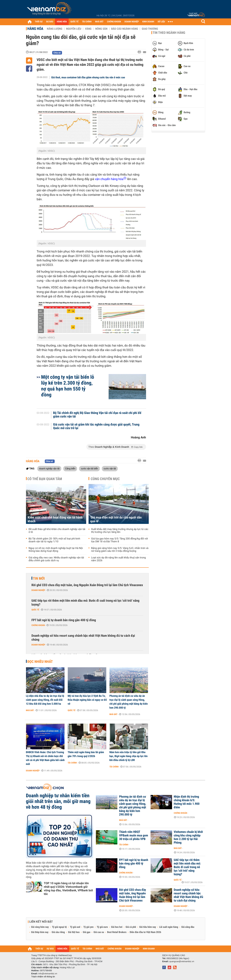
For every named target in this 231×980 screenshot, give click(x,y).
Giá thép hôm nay (40, 932)
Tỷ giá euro (102, 927)
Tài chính (72, 763)
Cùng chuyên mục (105, 479)
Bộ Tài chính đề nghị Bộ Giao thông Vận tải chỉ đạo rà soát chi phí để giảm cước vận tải (97, 415)
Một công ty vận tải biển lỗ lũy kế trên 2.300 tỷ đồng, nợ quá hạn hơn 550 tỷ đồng (68, 386)
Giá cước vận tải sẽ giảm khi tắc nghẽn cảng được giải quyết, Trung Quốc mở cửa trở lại (96, 426)
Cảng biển (70, 468)
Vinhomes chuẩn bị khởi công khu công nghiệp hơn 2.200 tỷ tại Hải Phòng (188, 837)
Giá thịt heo (74, 932)
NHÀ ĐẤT (99, 22)
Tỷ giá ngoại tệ (59, 927)
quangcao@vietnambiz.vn (182, 961)
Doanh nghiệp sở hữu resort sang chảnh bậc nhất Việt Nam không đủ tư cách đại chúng (83, 638)
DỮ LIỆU (161, 22)
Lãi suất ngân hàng (169, 927)
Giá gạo (87, 932)
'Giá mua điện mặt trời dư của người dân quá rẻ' (116, 519)
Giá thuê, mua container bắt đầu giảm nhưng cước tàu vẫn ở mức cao (88, 77)
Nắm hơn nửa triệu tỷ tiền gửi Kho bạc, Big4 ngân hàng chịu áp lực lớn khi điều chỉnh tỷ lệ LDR (129, 756)
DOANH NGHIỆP (132, 22)
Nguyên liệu (74, 29)
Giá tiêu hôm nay (148, 927)
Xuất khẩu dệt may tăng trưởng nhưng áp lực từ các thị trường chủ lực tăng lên (120, 531)
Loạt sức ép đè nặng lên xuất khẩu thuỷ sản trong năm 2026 (119, 559)
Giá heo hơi (117, 927)
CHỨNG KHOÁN (114, 22)
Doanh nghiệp (38, 590)
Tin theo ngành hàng (169, 33)
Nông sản (101, 29)
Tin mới (39, 578)
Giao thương (150, 29)
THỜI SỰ (39, 22)
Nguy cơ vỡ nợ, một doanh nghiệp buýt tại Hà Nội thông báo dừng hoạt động (56, 550)
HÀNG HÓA (62, 22)
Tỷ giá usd (75, 927)
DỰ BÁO (50, 22)
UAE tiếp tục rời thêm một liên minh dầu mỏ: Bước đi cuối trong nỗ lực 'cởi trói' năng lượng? (85, 603)
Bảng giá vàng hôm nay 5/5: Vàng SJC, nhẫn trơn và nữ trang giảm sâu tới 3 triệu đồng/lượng (120, 550)
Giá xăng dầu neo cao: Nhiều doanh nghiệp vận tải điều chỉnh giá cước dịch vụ (56, 559)
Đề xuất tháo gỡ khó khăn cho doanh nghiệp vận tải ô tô (57, 531)
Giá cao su (99, 932)
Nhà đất (30, 710)
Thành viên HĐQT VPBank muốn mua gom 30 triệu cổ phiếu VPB (134, 836)
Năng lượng (55, 29)
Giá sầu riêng (58, 932)
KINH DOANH (148, 22)
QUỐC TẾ (74, 22)
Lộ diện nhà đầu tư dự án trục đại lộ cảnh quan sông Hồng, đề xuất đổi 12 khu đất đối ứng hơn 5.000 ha (45, 700)
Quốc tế (35, 610)
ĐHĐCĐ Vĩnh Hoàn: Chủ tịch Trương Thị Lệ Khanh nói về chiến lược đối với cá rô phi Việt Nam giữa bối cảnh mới (45, 758)
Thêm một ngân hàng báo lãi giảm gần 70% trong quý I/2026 (86, 754)
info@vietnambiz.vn (48, 974)
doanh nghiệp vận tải (49, 468)
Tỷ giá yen (88, 927)
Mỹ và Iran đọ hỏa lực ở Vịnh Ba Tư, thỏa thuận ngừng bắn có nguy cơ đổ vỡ (87, 700)
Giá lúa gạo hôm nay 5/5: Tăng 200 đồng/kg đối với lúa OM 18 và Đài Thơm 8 (120, 540)
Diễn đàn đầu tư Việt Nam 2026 (145, 932)
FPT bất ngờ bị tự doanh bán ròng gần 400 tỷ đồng (64, 620)
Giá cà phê (131, 927)
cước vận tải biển (89, 468)
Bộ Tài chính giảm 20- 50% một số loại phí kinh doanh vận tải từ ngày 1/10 (54, 540)
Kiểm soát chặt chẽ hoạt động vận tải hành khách (55, 519)
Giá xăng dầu (188, 927)
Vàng (88, 29)
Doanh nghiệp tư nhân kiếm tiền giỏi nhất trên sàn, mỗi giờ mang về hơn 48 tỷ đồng (58, 801)
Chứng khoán (38, 625)
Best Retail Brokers (117, 932)
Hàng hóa (35, 29)
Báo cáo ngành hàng (125, 29)
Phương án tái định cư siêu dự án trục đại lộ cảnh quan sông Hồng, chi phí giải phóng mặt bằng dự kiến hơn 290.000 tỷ (129, 702)
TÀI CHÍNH (87, 22)
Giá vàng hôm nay (40, 927)
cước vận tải (110, 468)
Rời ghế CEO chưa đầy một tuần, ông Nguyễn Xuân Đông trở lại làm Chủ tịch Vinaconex (87, 585)
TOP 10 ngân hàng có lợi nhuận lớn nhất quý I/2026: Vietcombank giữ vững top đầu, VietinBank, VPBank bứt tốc (68, 889)
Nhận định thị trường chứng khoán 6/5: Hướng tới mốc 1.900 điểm (187, 802)
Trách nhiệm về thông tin (43, 977)
